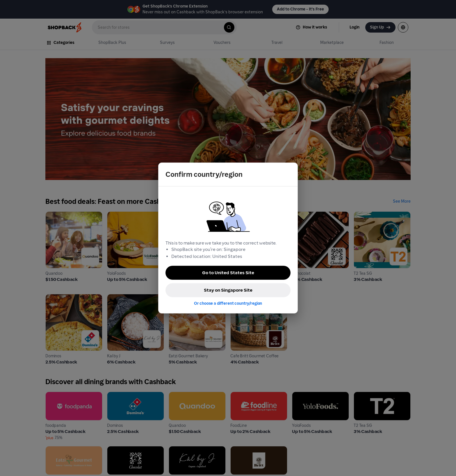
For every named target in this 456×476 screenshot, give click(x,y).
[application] (441, 461)
